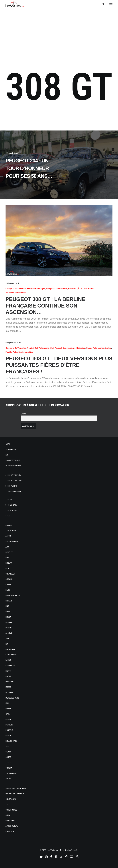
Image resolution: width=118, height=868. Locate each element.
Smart (8, 757)
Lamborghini (11, 655)
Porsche (9, 730)
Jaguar (9, 633)
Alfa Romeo (11, 531)
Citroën (9, 579)
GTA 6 (10, 500)
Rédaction (73, 289)
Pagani (8, 719)
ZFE (7, 805)
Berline (91, 289)
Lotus (8, 676)
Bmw (8, 558)
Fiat (7, 606)
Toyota (9, 768)
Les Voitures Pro (15, 481)
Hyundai (9, 622)
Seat (8, 746)
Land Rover (11, 666)
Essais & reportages (36, 289)
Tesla (8, 763)
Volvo (8, 779)
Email (23, 414)
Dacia (8, 590)
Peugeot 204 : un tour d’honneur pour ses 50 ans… (29, 168)
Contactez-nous (13, 460)
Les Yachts (12, 486)
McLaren (9, 693)
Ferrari (9, 601)
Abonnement (11, 450)
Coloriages (11, 799)
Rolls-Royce (11, 741)
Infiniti (9, 628)
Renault (9, 736)
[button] (111, 4)
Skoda (8, 752)
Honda (8, 617)
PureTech (10, 831)
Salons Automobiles (95, 348)
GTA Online (12, 510)
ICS (9, 516)
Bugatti (9, 563)
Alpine (8, 536)
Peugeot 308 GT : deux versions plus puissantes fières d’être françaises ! (59, 365)
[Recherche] (102, 4)
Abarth (9, 525)
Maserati (10, 682)
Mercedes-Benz (12, 698)
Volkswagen (11, 773)
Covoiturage (11, 810)
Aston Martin (12, 542)
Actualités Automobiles (16, 293)
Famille (9, 352)
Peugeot (50, 289)
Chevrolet (10, 574)
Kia (7, 644)
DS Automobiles (13, 595)
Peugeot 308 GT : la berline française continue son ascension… (45, 306)
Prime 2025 (10, 821)
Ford (8, 612)
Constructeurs (61, 289)
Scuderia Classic (14, 491)
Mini (7, 703)
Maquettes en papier (15, 794)
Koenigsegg (10, 649)
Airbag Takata (12, 826)
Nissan (8, 709)
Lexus (8, 671)
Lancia (8, 660)
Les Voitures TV (14, 475)
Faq (7, 455)
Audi (7, 547)
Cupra (8, 585)
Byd (7, 568)
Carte (8, 444)
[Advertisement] (59, 34)
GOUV (8, 815)
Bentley (9, 552)
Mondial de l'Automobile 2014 (40, 348)
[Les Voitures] (15, 4)
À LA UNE (82, 289)
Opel (8, 714)
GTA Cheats (12, 505)
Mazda (8, 687)
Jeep (7, 639)
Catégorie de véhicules (16, 289)
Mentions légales (13, 466)
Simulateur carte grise (16, 788)
